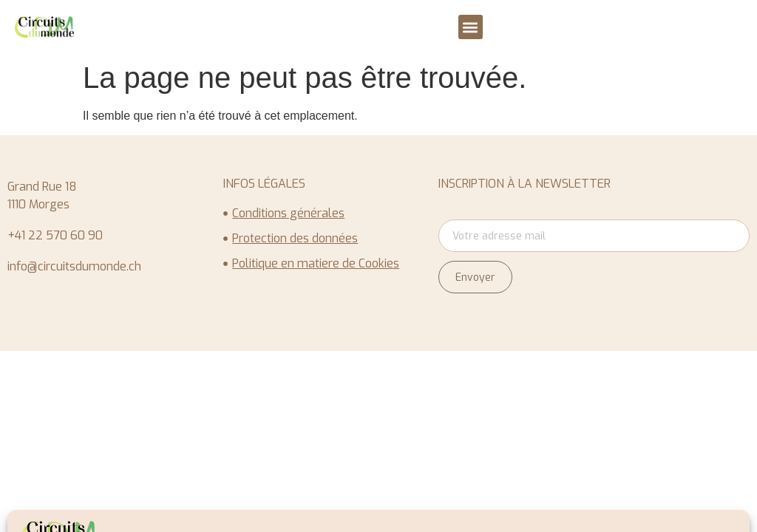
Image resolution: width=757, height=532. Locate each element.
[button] (471, 27)
